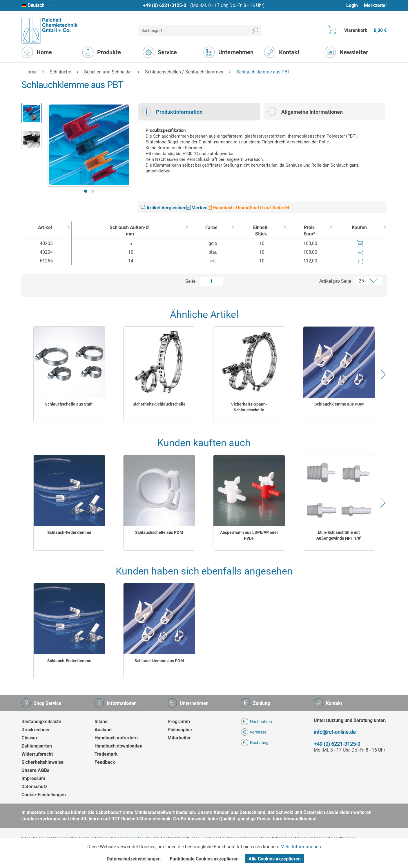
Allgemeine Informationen (305, 111)
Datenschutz (34, 787)
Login (352, 5)
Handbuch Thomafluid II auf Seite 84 (249, 208)
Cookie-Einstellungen (44, 795)
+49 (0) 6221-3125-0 (165, 5)
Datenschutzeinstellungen (134, 859)
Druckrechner (36, 730)
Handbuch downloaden (118, 746)
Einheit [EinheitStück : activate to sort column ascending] (260, 231)
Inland (101, 722)
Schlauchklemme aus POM (339, 404)
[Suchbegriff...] (200, 30)
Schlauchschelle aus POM (159, 532)
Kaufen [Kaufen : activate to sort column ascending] (359, 227)
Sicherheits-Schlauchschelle (159, 404)
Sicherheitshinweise (42, 762)
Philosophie (180, 730)
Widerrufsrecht (37, 754)
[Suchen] (255, 30)
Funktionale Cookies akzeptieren (204, 859)
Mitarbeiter (179, 738)
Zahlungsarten (37, 746)
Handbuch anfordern (116, 738)
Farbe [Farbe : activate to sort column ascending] (211, 227)
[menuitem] (355, 5)
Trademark (106, 754)
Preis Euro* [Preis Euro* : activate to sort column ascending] (309, 231)
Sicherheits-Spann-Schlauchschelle (249, 407)
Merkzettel (375, 5)
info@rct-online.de (335, 732)
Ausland (103, 730)
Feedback (105, 762)
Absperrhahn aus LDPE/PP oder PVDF (249, 535)
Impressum (33, 778)
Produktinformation (172, 111)
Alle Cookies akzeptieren (275, 859)
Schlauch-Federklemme (69, 532)
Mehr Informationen (301, 847)
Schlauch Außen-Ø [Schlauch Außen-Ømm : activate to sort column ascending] (129, 231)
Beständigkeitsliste (41, 722)
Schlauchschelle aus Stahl (69, 404)
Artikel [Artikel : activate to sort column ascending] (45, 227)
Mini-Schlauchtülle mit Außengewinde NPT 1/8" (339, 535)
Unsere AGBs (35, 770)
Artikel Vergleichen (164, 208)
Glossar (29, 738)
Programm (179, 722)
